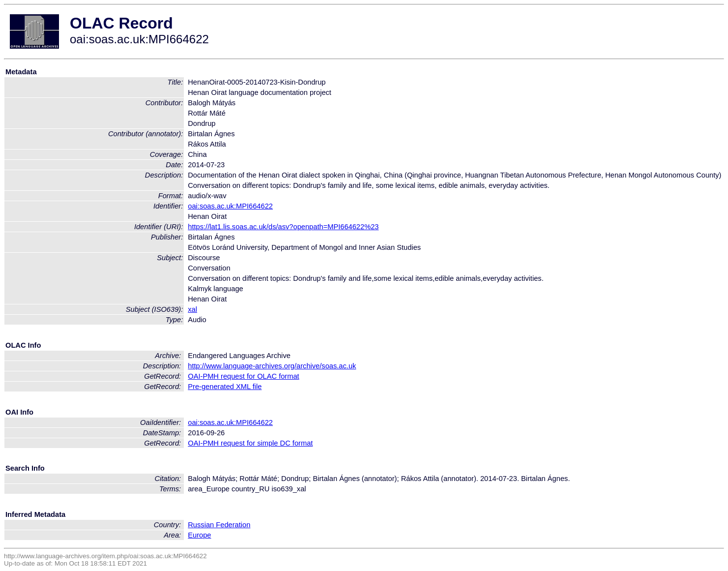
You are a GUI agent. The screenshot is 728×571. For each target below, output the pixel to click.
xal (192, 309)
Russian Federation (219, 525)
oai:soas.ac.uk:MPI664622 (230, 206)
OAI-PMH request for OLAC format (243, 376)
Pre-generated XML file (225, 387)
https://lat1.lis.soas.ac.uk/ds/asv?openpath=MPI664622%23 (283, 227)
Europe (199, 535)
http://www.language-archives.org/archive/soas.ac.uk (272, 366)
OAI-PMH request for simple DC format (250, 443)
